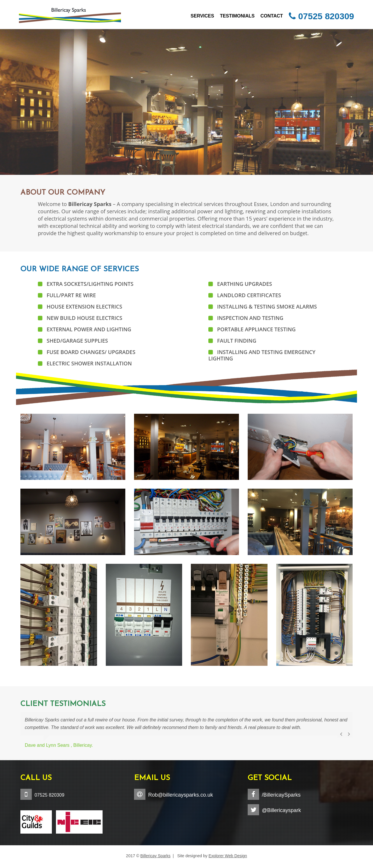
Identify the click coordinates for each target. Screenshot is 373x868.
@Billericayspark (281, 810)
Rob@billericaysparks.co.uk (180, 795)
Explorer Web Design (228, 856)
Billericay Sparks (155, 856)
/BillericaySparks (281, 795)
